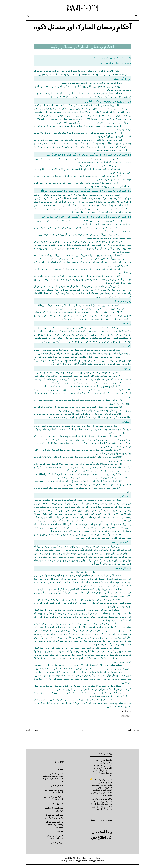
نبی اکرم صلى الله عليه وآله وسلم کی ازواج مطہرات (54, 824)
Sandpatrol (71, 861)
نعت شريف (59, 831)
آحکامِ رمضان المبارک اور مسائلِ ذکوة (83, 27)
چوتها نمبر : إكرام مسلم (103, 780)
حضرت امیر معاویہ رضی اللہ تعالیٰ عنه (54, 791)
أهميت (61, 769)
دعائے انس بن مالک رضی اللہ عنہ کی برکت (54, 798)
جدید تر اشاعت (32, 730)
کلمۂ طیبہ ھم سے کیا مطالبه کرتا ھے (104, 762)
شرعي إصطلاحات (56, 804)
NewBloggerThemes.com (96, 861)
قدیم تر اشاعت (133, 730)
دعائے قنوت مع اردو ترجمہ (102, 799)
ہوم (29, 15)
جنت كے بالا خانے (57, 786)
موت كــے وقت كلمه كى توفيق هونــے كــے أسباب (54, 816)
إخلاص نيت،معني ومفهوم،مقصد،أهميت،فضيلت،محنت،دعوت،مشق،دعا (53, 777)
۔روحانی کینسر (57, 843)
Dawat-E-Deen (83, 8)
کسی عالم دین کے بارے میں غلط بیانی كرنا (55, 837)
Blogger (94, 820)
